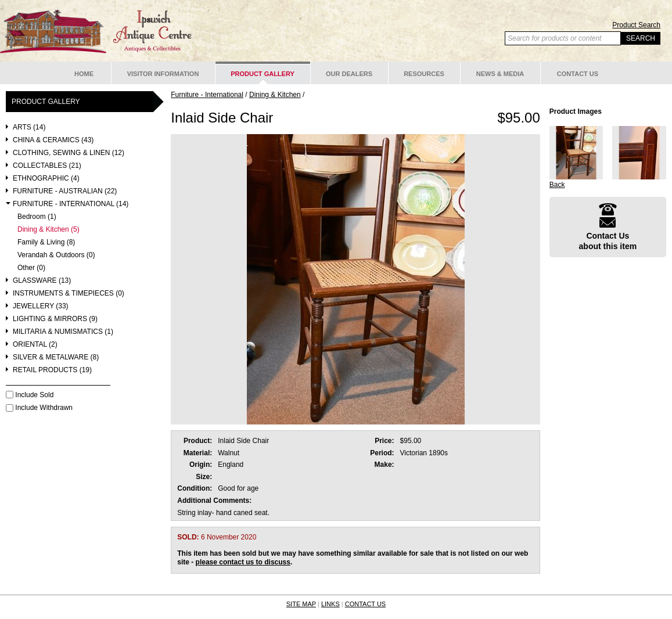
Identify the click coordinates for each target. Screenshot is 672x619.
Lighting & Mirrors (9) (55, 319)
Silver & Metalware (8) (56, 357)
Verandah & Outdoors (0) (56, 255)
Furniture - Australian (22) (65, 191)
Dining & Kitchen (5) (48, 230)
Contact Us (578, 74)
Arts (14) (29, 127)
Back (557, 185)
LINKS (330, 604)
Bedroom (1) (37, 217)
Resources (424, 74)
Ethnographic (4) (46, 179)
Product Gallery (263, 74)
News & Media (500, 74)
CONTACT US (366, 604)
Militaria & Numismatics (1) (63, 332)
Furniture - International (207, 95)
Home (84, 74)
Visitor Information (163, 74)
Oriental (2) (35, 345)
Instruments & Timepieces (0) (69, 294)
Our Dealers (349, 74)
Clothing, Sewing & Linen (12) (69, 153)
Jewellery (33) (41, 306)
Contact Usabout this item (608, 227)
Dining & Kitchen (275, 95)
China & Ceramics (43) (53, 140)
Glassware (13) (42, 281)
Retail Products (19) (52, 370)
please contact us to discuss (243, 562)
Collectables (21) (47, 166)
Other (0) (31, 268)
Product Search (636, 25)
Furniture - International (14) (71, 204)
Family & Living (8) (46, 242)
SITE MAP (301, 604)
